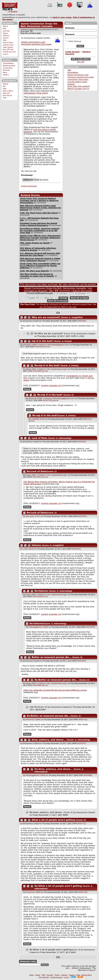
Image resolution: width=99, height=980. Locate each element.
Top (51, 291)
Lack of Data (40, 438)
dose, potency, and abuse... (49, 740)
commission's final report (78, 79)
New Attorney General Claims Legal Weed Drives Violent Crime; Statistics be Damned (40, 208)
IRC (4, 86)
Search (6, 38)
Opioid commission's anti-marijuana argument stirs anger (36, 43)
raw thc (34, 707)
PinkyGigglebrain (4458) (38, 627)
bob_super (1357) (33, 516)
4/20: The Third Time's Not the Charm (39, 213)
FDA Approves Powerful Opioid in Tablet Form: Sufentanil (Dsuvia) (40, 260)
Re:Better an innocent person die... (56, 680)
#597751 (87, 419)
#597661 (37, 477)
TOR (5, 98)
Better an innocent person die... (52, 657)
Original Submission (29, 186)
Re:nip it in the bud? (47, 365)
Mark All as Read (79, 298)
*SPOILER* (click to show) (36, 180)
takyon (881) (31, 369)
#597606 (40, 347)
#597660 (37, 685)
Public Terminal (73, 41)
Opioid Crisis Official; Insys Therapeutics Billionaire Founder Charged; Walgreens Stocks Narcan (40, 238)
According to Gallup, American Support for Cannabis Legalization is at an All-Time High (40, 231)
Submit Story (8, 45)
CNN (69, 70)
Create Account (9, 52)
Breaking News (9, 66)
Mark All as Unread (58, 301)
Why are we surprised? (46, 317)
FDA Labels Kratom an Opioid (35, 243)
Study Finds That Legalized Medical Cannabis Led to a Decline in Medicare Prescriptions (39, 201)
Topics (5, 33)
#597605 (82, 321)
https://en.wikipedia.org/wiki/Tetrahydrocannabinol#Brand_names (55, 690)
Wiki (5, 89)
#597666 (37, 371)
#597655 (82, 661)
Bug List (6, 93)
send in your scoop (62, 17)
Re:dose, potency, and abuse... (54, 769)
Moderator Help (28, 961)
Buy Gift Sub (8, 49)
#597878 (90, 627)
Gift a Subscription (81, 59)
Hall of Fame (8, 43)
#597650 (76, 549)
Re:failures (41, 591)
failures (36, 545)
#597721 (83, 720)
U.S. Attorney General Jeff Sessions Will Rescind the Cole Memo (40, 254)
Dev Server (7, 96)
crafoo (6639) (29, 549)
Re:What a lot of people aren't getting (58, 886)
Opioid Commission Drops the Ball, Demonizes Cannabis (39, 25)
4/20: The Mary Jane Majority (34, 271)
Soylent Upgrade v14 (51, 386)
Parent (27, 389)
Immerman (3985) (33, 720)
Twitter (6, 84)
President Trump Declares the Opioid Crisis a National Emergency (38, 224)
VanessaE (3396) (30, 345)
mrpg (31, 30)
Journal (47, 347)
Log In (5, 54)
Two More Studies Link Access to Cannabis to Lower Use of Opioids (37, 275)
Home (32, 975)
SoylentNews (10, 8)
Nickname (70, 28)
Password (70, 34)
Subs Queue (8, 47)
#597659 (37, 597)
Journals (6, 31)
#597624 (82, 442)
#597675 (82, 743)
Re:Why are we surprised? (49, 333)
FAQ (4, 29)
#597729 (83, 892)
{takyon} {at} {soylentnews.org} (52, 369)
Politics (6, 75)
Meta (5, 72)
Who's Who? (8, 91)
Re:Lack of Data (37, 471)
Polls (5, 40)
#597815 (82, 516)
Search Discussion (82, 291)
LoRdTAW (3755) (38, 419)
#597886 (88, 775)
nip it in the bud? (42, 341)
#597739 (48, 400)
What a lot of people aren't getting (53, 820)
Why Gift (81, 62)
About (5, 26)
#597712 (82, 824)
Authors (6, 36)
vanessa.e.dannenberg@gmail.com (53, 345)
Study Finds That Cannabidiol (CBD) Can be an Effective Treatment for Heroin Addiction (40, 266)
